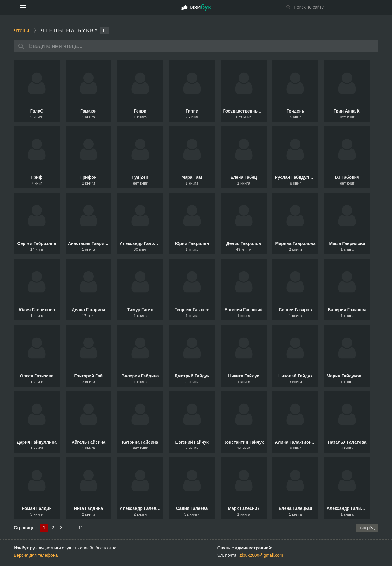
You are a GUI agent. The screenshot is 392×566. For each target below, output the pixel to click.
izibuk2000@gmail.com (261, 555)
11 (81, 528)
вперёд (367, 528)
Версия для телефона (36, 555)
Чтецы (21, 31)
